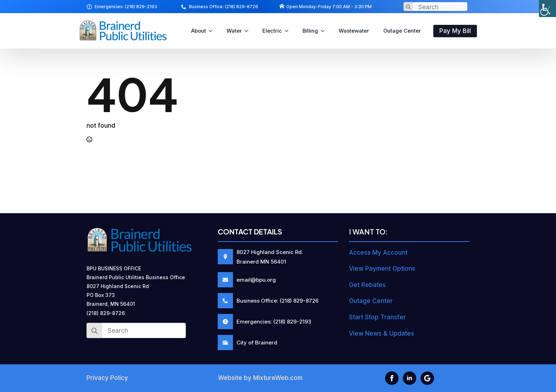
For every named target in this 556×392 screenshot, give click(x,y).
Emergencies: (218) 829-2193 (126, 7)
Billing (310, 31)
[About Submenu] (213, 31)
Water (234, 31)
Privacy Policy (107, 378)
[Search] (408, 7)
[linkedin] (410, 378)
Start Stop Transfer (377, 317)
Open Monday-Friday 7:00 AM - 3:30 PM (329, 7)
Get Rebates (367, 285)
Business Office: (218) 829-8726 (224, 7)
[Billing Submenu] (325, 31)
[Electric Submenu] (289, 31)
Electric (272, 31)
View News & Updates (382, 333)
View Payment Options (382, 269)
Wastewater (354, 31)
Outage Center (402, 31)
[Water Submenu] (249, 31)
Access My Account (378, 253)
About (199, 31)
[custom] (427, 378)
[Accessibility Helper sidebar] (547, 9)
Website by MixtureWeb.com (260, 378)
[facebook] (392, 378)
